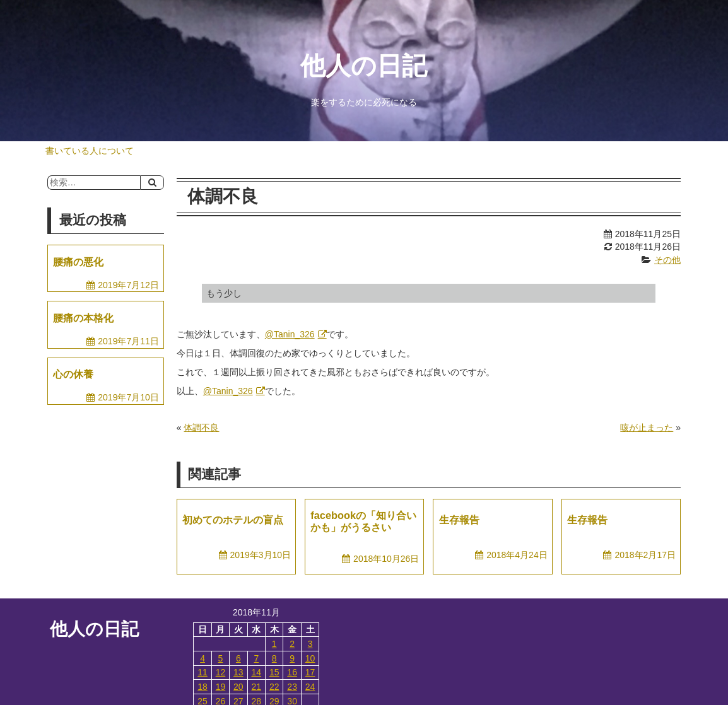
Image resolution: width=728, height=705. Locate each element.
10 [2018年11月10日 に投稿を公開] (310, 658)
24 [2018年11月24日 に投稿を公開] (310, 687)
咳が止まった (647, 428)
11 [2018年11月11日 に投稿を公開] (203, 672)
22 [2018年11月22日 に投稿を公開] (274, 687)
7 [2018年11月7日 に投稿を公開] (256, 658)
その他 (667, 260)
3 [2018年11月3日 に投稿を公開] (310, 644)
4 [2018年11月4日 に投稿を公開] (203, 658)
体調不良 (201, 428)
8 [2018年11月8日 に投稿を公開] (274, 658)
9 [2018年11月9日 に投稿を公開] (292, 658)
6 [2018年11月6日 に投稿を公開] (238, 658)
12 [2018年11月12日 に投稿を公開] (221, 672)
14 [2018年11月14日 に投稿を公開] (257, 672)
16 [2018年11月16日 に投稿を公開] (292, 672)
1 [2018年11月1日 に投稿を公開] (274, 644)
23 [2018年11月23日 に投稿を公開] (292, 687)
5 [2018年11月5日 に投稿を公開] (221, 658)
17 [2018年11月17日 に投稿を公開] (310, 672)
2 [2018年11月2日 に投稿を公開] (292, 644)
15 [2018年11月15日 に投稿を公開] (274, 672)
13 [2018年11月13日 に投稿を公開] (238, 672)
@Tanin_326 (290, 334)
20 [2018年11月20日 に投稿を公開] (238, 687)
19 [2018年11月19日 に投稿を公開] (221, 687)
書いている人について (90, 151)
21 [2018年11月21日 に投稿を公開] (257, 687)
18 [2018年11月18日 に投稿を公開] (203, 687)
